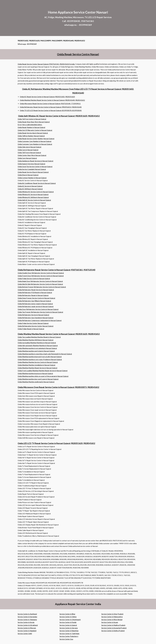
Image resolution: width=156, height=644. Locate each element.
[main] (78, 18)
